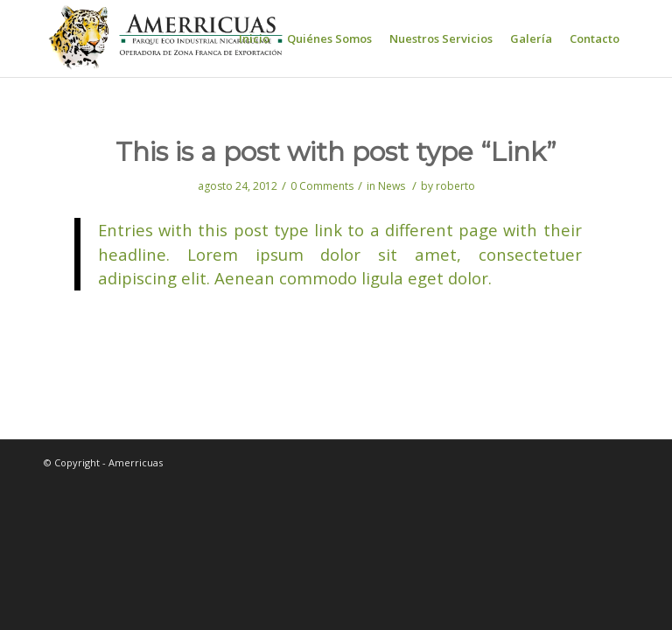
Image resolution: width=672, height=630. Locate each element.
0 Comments (322, 186)
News (392, 186)
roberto (455, 186)
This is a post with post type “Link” (336, 152)
